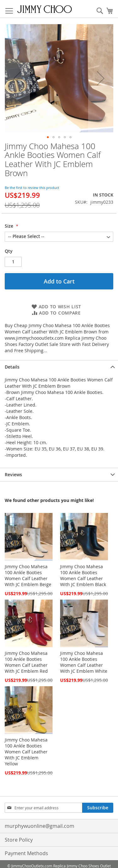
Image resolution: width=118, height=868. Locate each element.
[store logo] (45, 9)
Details (12, 367)
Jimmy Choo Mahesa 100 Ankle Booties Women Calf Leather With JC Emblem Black (83, 575)
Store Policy (19, 840)
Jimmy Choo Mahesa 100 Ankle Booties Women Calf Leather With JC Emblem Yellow (26, 752)
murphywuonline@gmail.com (39, 826)
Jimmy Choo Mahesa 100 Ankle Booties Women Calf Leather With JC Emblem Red (26, 662)
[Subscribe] (98, 808)
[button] (17, 78)
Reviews (13, 474)
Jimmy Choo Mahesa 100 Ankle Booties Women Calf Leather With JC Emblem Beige (28, 575)
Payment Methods (26, 853)
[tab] (59, 367)
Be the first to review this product (32, 188)
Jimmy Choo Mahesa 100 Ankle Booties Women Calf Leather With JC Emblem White (84, 662)
